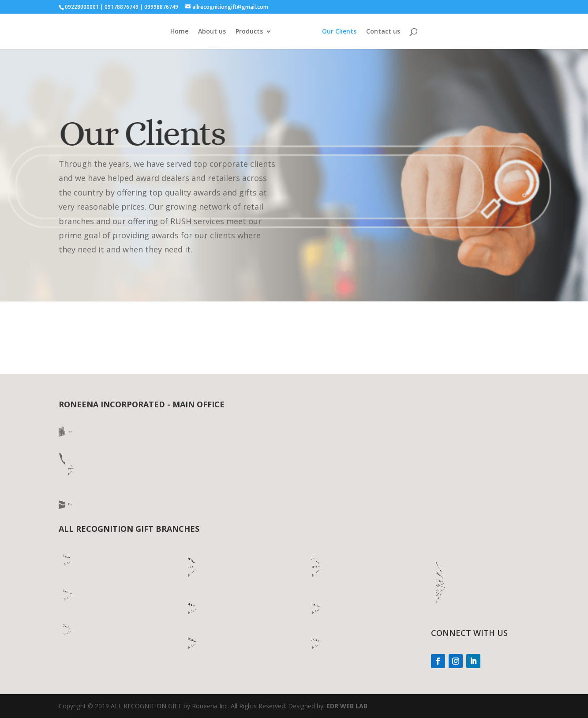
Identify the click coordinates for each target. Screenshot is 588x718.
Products (249, 32)
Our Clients (339, 32)
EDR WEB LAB (347, 706)
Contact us (383, 32)
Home (179, 32)
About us (212, 32)
